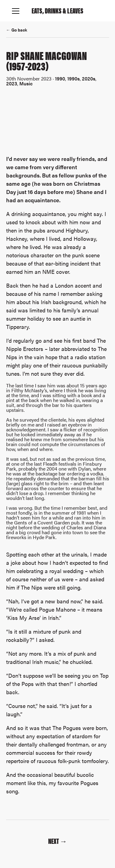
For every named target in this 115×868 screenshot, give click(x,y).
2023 (12, 83)
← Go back (17, 30)
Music (26, 83)
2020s (89, 78)
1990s (73, 78)
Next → (58, 841)
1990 (60, 78)
